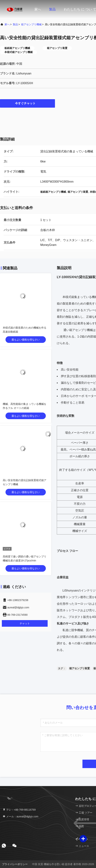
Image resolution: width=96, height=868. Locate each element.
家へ (38, 9)
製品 (52, 9)
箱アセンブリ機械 (31, 24)
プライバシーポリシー (15, 864)
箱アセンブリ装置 (80, 668)
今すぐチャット (27, 103)
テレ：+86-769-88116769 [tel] (19, 810)
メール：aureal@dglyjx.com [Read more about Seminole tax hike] (20, 816)
